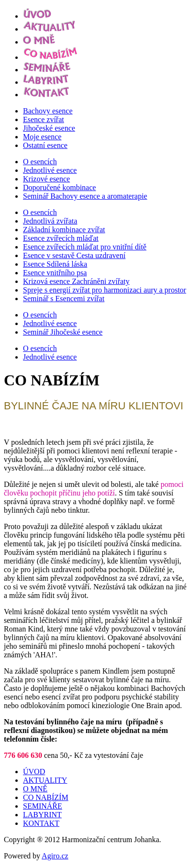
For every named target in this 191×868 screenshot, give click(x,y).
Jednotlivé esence (50, 170)
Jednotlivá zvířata (50, 221)
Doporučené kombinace (59, 187)
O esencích (40, 162)
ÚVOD (34, 772)
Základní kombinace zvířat (64, 230)
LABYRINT (42, 815)
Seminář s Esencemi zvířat (64, 299)
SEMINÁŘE (43, 806)
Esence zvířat (44, 119)
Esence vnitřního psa (55, 273)
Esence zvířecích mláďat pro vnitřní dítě (85, 247)
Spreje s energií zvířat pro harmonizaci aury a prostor (105, 290)
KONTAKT (41, 823)
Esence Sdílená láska (55, 264)
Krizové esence (46, 179)
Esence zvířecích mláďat (61, 238)
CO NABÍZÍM (46, 797)
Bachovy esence (48, 111)
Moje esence (42, 137)
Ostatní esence (45, 145)
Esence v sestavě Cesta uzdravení (74, 255)
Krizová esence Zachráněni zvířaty (76, 281)
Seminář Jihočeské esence (63, 332)
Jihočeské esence (49, 128)
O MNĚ (35, 789)
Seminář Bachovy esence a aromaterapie (85, 196)
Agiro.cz (55, 856)
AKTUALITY (45, 780)
